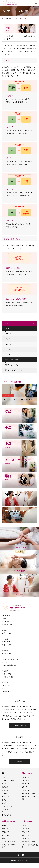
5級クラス (8, 334)
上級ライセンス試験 (28, 842)
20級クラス (6, 825)
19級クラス (6, 829)
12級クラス (25, 835)
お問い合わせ (6, 815)
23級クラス (25, 784)
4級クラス (8, 339)
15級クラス (25, 825)
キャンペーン (6, 790)
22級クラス (25, 787)
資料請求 (20, 761)
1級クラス (8, 355)
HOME (3, 773)
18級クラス (6, 832)
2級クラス (8, 349)
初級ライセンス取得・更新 (29, 798)
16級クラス (6, 838)
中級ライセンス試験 (9, 842)
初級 (27, 773)
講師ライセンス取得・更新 (13, 370)
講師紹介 (5, 793)
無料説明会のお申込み (20, 725)
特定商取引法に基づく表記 (9, 811)
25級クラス (25, 777)
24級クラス (25, 781)
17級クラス (6, 835)
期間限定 (8, 395)
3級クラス (8, 344)
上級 (27, 821)
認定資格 (5, 787)
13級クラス (25, 832)
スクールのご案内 (8, 781)
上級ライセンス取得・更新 (30, 846)
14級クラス (25, 829)
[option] (19, 394)
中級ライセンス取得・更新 (9, 846)
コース (4, 784)
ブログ (4, 800)
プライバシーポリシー (9, 806)
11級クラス (25, 838)
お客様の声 (6, 797)
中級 (8, 821)
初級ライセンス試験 (28, 793)
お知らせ (5, 803)
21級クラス (25, 790)
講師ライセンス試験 (11, 365)
